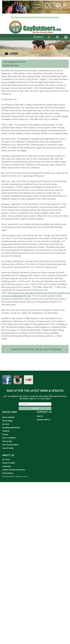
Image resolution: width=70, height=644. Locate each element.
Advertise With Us (43, 420)
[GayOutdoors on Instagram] (18, 380)
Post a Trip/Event (9, 438)
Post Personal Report (10, 445)
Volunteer (6, 431)
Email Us (40, 416)
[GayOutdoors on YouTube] (28, 380)
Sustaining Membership (11, 427)
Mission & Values (9, 463)
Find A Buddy (7, 421)
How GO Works (8, 448)
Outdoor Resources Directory (13, 470)
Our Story (6, 459)
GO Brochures (8, 473)
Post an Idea (7, 441)
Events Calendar (8, 417)
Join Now (6, 424)
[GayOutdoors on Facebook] (7, 380)
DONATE (38, 37)
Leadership (6, 466)
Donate (5, 434)
